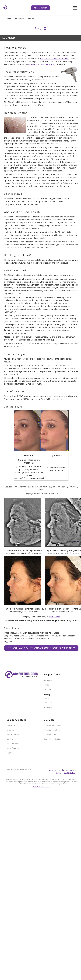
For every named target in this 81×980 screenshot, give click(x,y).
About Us (10, 730)
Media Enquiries (13, 748)
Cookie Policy (70, 773)
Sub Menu (9, 38)
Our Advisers (11, 739)
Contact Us (11, 726)
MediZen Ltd (54, 617)
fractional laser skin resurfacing (55, 58)
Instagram (48, 680)
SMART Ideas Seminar (53, 739)
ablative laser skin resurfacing (42, 64)
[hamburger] (75, 8)
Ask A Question (41, 8)
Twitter (47, 685)
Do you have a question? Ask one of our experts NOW (41, 648)
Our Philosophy (12, 744)
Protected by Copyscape (41, 787)
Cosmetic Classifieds (52, 730)
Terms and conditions (58, 770)
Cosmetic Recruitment (53, 726)
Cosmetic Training (51, 735)
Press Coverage (13, 735)
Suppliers (10, 753)
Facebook (48, 689)
